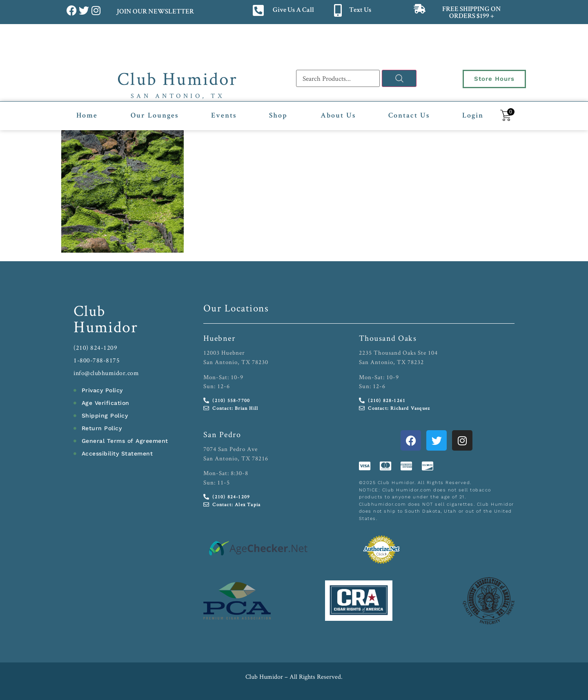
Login (473, 116)
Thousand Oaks (388, 338)
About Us (338, 116)
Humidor (106, 327)
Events (224, 116)
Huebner (219, 338)
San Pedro (222, 434)
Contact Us (409, 116)
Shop (278, 116)
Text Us (360, 10)
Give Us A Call (293, 10)
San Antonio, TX (178, 96)
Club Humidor (177, 78)
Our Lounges (155, 116)
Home (87, 116)
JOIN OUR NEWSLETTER (155, 12)
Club (90, 310)
